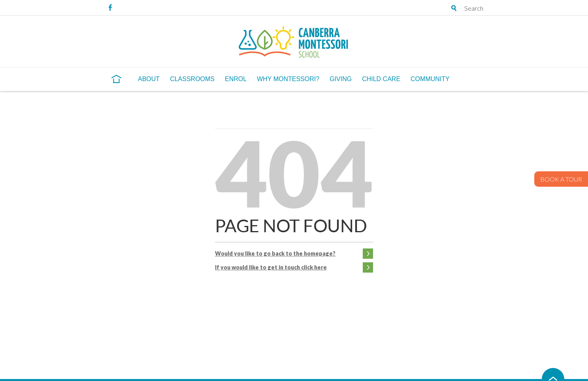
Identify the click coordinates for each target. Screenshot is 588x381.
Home (116, 79)
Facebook (110, 8)
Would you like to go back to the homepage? (275, 253)
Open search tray (454, 8)
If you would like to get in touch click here (271, 267)
